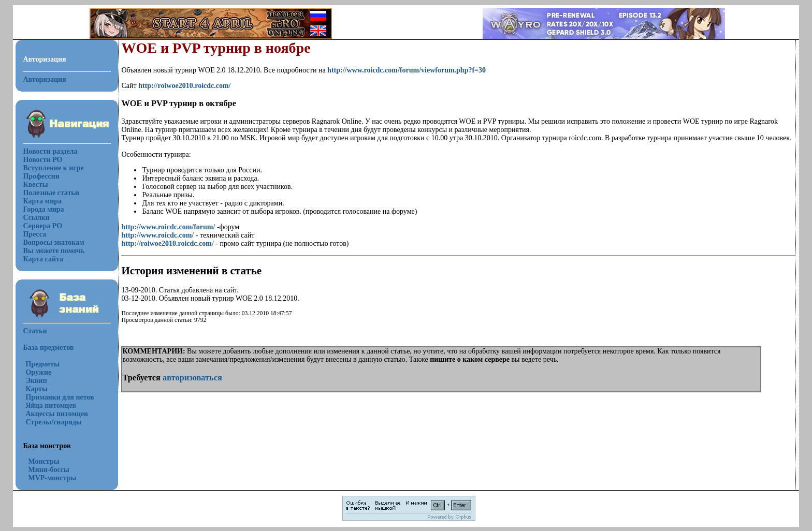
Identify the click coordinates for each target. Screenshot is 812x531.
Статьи (35, 331)
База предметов (48, 348)
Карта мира (42, 201)
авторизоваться (192, 378)
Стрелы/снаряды (53, 422)
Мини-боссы (48, 470)
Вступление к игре (53, 168)
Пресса (34, 234)
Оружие (38, 372)
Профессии (41, 176)
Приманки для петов (60, 397)
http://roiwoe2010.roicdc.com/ (184, 86)
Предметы (42, 364)
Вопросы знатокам (53, 242)
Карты (36, 389)
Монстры (44, 461)
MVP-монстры (52, 478)
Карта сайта (43, 259)
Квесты (35, 185)
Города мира (43, 209)
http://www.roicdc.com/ (157, 235)
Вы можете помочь (54, 251)
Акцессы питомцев (56, 414)
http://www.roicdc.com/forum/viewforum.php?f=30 (407, 70)
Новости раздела (50, 151)
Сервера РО (42, 226)
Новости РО (42, 160)
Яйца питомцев (51, 405)
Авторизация (44, 79)
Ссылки (36, 218)
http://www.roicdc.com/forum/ (168, 227)
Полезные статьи (51, 193)
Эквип (36, 381)
